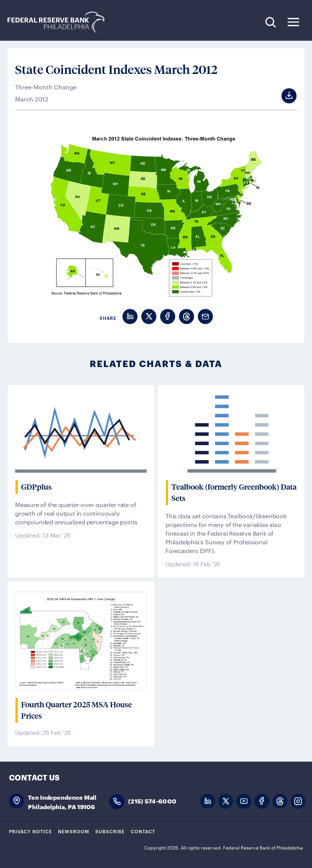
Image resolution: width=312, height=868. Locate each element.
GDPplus (36, 487)
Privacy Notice (31, 831)
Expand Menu (293, 22)
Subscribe (110, 831)
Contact (143, 831)
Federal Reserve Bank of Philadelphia (60, 22)
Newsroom (74, 831)
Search (270, 22)
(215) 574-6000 (152, 801)
